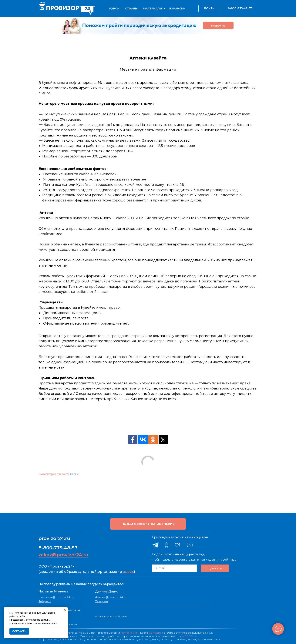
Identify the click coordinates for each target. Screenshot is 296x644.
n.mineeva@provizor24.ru (56, 597)
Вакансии (177, 8)
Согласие (155, 633)
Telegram (45, 601)
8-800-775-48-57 (58, 548)
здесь (128, 572)
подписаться (215, 568)
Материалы (153, 8)
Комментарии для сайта (59, 474)
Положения (129, 633)
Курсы (114, 8)
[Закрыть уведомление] (65, 610)
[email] (174, 568)
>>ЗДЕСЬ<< (190, 636)
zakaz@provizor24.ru (63, 555)
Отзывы (131, 8)
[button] (148, 524)
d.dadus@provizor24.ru (111, 597)
